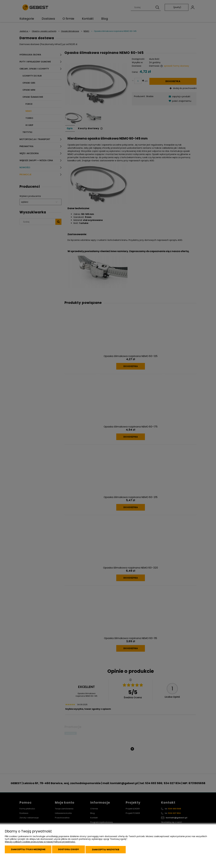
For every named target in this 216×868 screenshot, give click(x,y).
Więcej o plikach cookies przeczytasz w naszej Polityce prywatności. (40, 843)
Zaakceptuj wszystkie (111, 850)
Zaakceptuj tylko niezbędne (29, 850)
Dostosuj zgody (72, 850)
